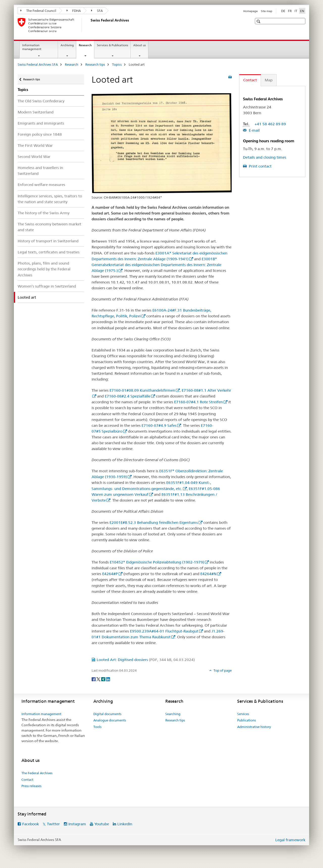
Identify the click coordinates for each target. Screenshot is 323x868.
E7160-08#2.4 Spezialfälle (128, 396)
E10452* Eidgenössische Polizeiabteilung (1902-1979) (157, 562)
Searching (173, 714)
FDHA (74, 11)
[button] (259, 21)
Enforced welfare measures (41, 185)
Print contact (260, 166)
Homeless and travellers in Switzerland (40, 171)
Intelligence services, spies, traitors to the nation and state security (50, 199)
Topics (117, 64)
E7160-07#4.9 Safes (159, 425)
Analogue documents (110, 720)
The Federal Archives (37, 773)
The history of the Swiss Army (44, 213)
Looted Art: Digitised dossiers (146, 660)
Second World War (34, 157)
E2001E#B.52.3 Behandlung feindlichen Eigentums (154, 522)
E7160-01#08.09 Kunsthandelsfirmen (142, 390)
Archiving (67, 45)
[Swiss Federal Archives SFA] (90, 25)
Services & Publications (113, 45)
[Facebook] (94, 679)
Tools (97, 727)
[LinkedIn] (108, 679)
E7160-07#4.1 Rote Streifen (198, 402)
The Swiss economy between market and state (49, 227)
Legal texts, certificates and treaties (49, 252)
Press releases (31, 786)
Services (243, 714)
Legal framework (290, 840)
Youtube (102, 824)
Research (86, 47)
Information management (32, 47)
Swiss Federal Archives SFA (38, 64)
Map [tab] (269, 80)
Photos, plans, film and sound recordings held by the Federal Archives (44, 269)
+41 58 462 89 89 (270, 124)
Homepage (250, 11)
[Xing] (104, 679)
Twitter (53, 824)
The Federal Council (38, 11)
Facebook (31, 824)
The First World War (35, 145)
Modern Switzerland (36, 112)
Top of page (222, 670)
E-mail (254, 130)
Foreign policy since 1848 (40, 134)
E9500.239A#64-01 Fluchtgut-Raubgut (164, 631)
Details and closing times (265, 157)
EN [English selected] (302, 11)
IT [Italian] (296, 11)
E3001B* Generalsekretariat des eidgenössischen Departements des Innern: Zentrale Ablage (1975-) (156, 265)
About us (140, 45)
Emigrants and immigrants (41, 123)
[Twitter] (99, 679)
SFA (97, 11)
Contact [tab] (250, 80)
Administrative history (254, 727)
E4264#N (208, 574)
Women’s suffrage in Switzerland (47, 286)
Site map (267, 11)
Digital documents (107, 714)
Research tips (95, 64)
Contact (27, 780)
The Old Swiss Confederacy (41, 101)
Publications (247, 720)
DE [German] (283, 11)
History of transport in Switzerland (48, 241)
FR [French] (290, 11)
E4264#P (110, 574)
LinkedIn (125, 824)
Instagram (77, 824)
